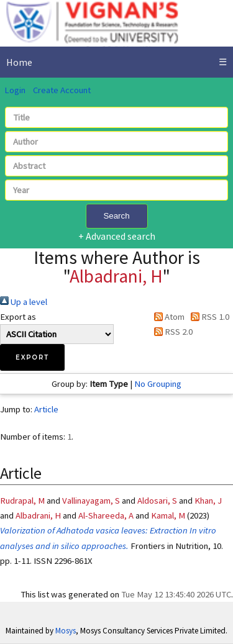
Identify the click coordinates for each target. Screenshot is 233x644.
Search (116, 216)
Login (15, 90)
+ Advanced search (117, 236)
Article (46, 409)
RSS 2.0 (171, 332)
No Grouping (158, 384)
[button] (32, 357)
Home (19, 62)
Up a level (24, 302)
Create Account (62, 90)
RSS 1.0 (208, 317)
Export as (18, 317)
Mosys (66, 631)
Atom (167, 317)
